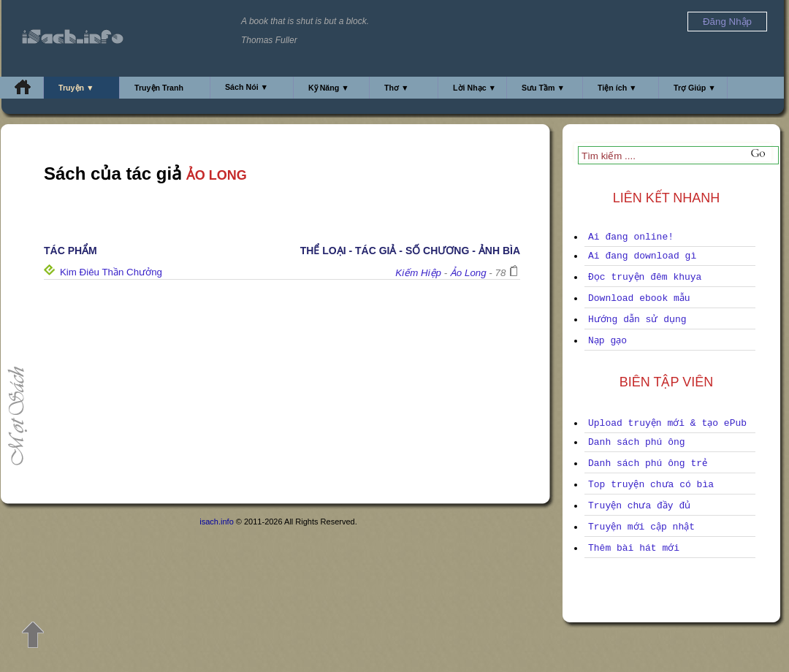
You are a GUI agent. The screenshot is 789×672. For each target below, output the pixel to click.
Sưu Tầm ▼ (543, 88)
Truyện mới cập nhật (641, 527)
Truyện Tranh (159, 88)
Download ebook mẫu (639, 298)
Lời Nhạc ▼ (474, 88)
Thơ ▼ (397, 88)
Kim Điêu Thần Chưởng (111, 272)
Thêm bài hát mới (634, 548)
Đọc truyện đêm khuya (645, 277)
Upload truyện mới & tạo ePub (667, 423)
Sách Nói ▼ (247, 87)
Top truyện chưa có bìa (651, 485)
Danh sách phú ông (637, 442)
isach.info (216, 522)
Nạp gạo (607, 341)
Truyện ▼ (76, 88)
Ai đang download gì (642, 256)
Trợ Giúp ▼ (695, 88)
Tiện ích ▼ (617, 88)
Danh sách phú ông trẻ (648, 463)
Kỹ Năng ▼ (329, 88)
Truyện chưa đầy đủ (639, 506)
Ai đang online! (631, 237)
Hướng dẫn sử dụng (637, 320)
